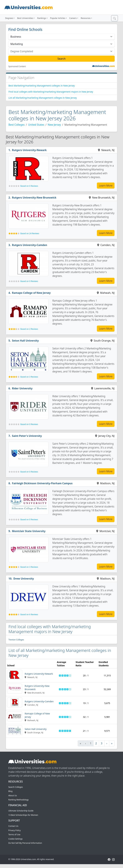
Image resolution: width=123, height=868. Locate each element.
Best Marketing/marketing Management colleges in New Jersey (42, 86)
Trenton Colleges (16, 640)
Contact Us (13, 826)
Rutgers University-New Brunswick (34, 198)
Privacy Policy (14, 830)
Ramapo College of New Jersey (31, 293)
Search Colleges (16, 787)
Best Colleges (17, 125)
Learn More (106, 186)
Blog (10, 791)
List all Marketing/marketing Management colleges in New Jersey (43, 98)
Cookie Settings (15, 839)
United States (36, 125)
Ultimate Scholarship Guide (21, 811)
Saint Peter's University (27, 436)
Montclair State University (29, 531)
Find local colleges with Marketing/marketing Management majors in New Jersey (51, 92)
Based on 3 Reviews (29, 377)
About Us (13, 796)
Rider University (22, 388)
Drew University (24, 579)
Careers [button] (73, 18)
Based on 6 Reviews (29, 614)
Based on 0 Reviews (29, 186)
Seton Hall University (25, 341)
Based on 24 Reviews (30, 233)
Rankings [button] (42, 18)
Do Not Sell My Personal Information (25, 843)
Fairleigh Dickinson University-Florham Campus (42, 483)
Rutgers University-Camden (30, 245)
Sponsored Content (17, 66)
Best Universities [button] (25, 18)
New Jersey (54, 125)
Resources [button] (86, 18)
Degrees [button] (9, 18)
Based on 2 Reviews (29, 329)
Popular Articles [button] (58, 18)
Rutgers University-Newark (29, 150)
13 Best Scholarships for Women (23, 815)
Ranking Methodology (18, 800)
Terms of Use (14, 835)
